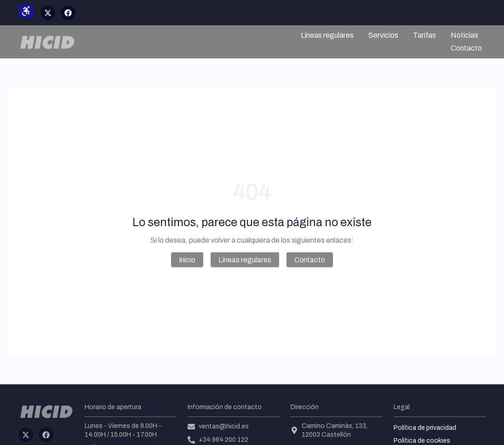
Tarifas (424, 35)
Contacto (466, 48)
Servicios (383, 35)
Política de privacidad (425, 428)
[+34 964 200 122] (444, 13)
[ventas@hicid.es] (390, 13)
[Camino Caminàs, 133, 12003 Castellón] (294, 430)
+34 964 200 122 (223, 440)
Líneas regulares (327, 35)
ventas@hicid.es (422, 12)
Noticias (464, 35)
